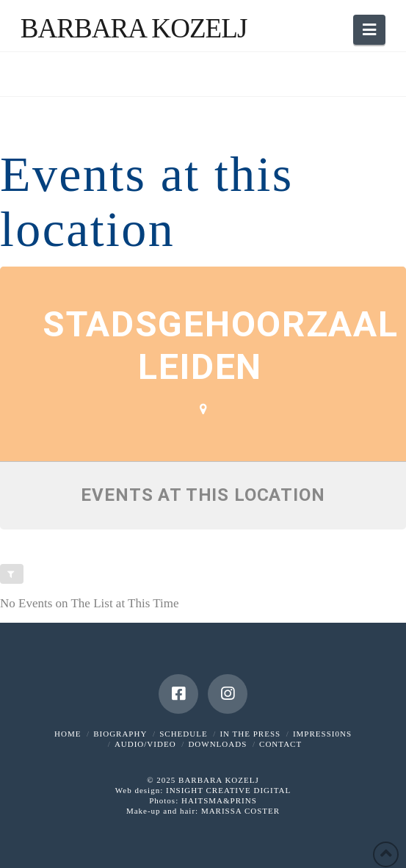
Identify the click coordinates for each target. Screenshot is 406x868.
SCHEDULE (183, 734)
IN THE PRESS (250, 734)
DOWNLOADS (217, 744)
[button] (369, 30)
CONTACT (280, 744)
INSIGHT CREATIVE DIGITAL (228, 790)
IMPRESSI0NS (322, 734)
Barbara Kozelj (134, 28)
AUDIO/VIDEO (145, 744)
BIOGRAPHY (120, 734)
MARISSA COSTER (240, 811)
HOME (68, 734)
